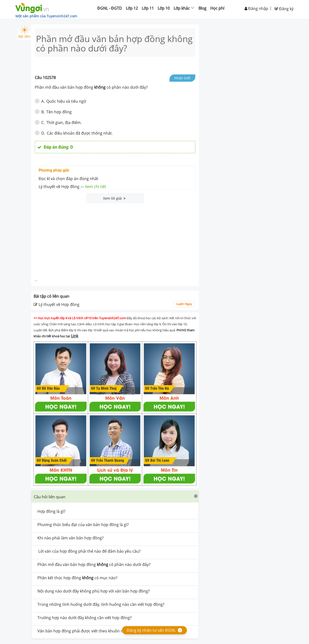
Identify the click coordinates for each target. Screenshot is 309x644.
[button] (115, 496)
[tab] (115, 497)
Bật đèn (24, 33)
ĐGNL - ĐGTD (110, 8)
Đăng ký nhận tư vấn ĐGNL (151, 630)
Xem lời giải (114, 198)
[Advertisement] (115, 239)
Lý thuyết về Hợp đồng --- (72, 187)
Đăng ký (284, 9)
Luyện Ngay (184, 304)
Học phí (217, 8)
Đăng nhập (256, 8)
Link (75, 336)
